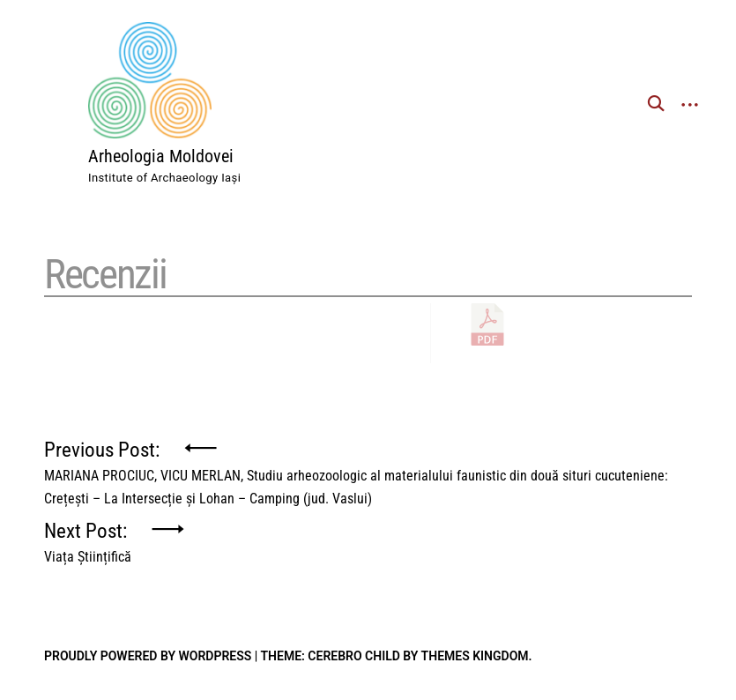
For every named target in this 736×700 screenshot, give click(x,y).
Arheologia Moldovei (161, 156)
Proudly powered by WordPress (148, 656)
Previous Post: (368, 457)
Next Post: (88, 538)
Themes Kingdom (475, 656)
